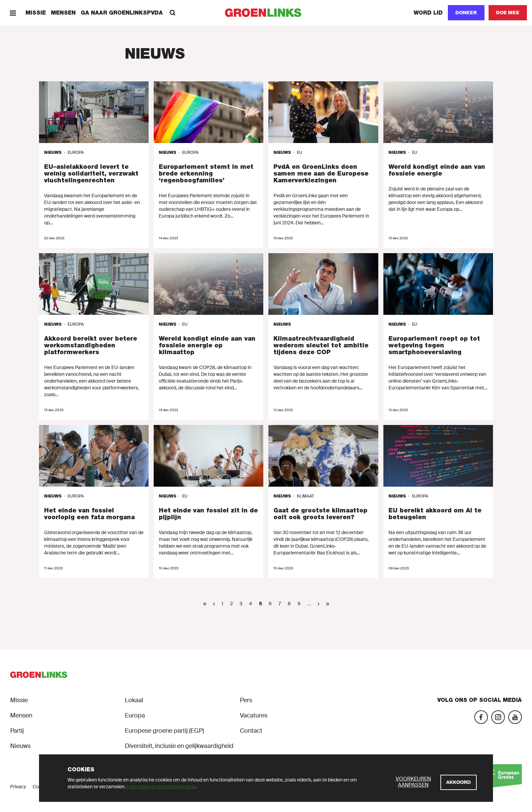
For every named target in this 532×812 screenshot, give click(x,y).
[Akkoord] (459, 782)
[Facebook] (481, 717)
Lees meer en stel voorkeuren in (161, 787)
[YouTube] (515, 717)
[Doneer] (466, 13)
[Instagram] (498, 717)
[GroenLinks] (266, 13)
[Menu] (13, 13)
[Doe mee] (508, 13)
